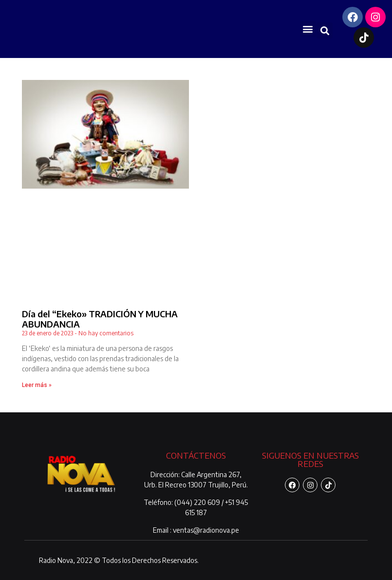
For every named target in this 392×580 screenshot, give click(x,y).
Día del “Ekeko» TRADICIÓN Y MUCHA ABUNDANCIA (100, 319)
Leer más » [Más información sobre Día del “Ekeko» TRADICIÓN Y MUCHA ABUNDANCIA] (37, 385)
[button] (308, 29)
